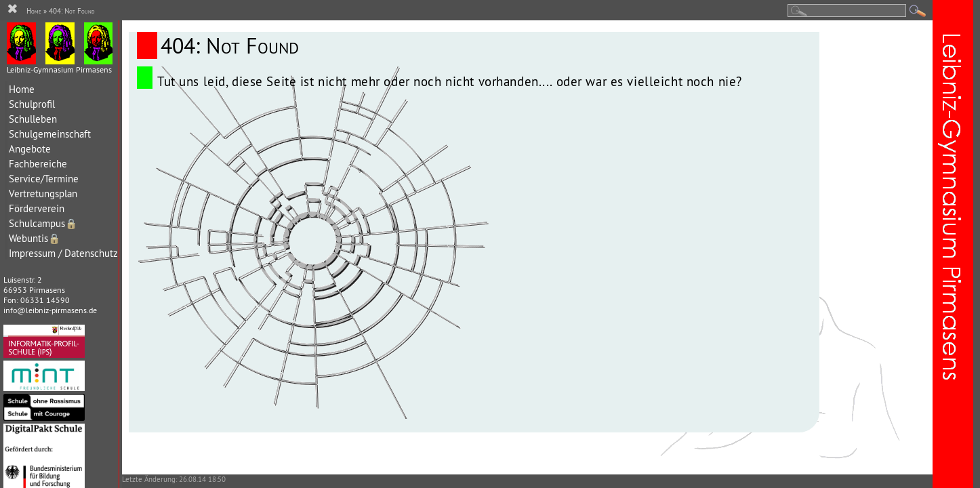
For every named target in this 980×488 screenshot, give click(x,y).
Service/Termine (44, 179)
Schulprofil (32, 104)
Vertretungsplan (43, 194)
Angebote (30, 149)
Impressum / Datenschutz (63, 253)
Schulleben (33, 119)
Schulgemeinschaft (50, 134)
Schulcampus (43, 223)
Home (22, 89)
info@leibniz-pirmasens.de (50, 310)
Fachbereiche (38, 164)
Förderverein (37, 208)
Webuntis (35, 238)
